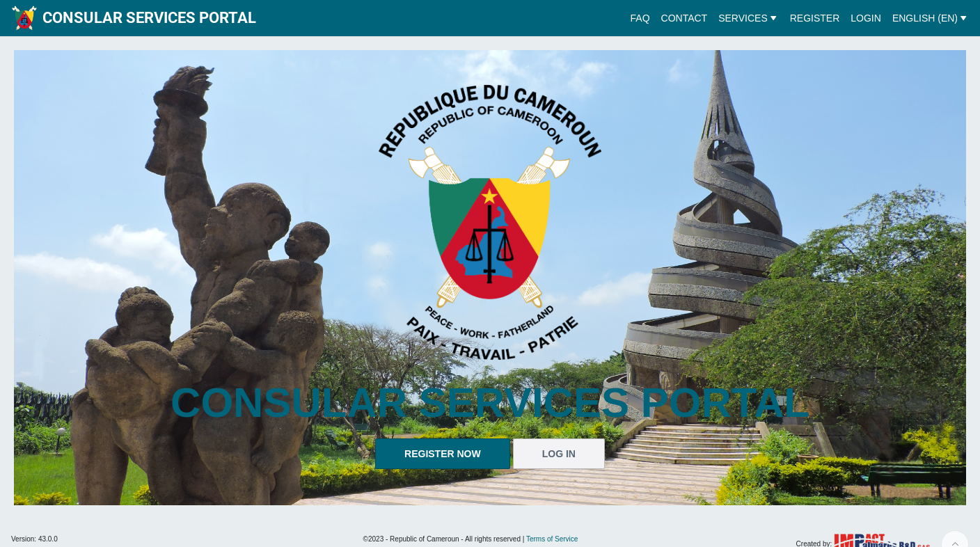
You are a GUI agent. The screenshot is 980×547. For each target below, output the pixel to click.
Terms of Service (552, 539)
